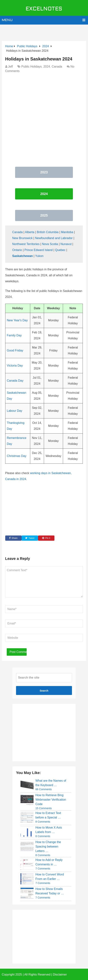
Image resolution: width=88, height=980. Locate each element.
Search (44, 691)
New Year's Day (17, 320)
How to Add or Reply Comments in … (49, 862)
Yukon (39, 256)
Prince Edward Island (38, 250)
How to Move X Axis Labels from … (49, 830)
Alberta (30, 232)
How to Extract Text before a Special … (48, 815)
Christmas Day (17, 456)
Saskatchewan (23, 256)
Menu (7, 20)
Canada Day (15, 381)
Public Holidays (31, 67)
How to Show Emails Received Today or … (50, 891)
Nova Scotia (50, 244)
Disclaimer (60, 975)
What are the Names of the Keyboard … (51, 783)
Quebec (60, 250)
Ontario (17, 250)
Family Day (14, 335)
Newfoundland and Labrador (54, 238)
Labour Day (15, 411)
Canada (57, 67)
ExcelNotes (44, 9)
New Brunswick (22, 238)
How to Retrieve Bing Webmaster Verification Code (51, 800)
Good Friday (15, 350)
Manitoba (67, 232)
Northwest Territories (26, 244)
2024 (47, 67)
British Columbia (48, 232)
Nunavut (66, 244)
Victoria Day (15, 366)
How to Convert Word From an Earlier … (50, 877)
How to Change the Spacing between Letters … (48, 846)
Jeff (10, 67)
